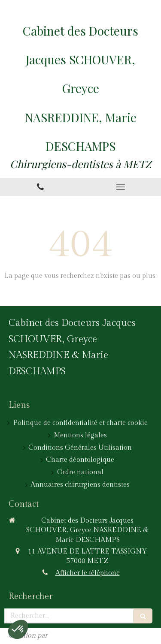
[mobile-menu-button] (121, 187)
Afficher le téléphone (88, 573)
